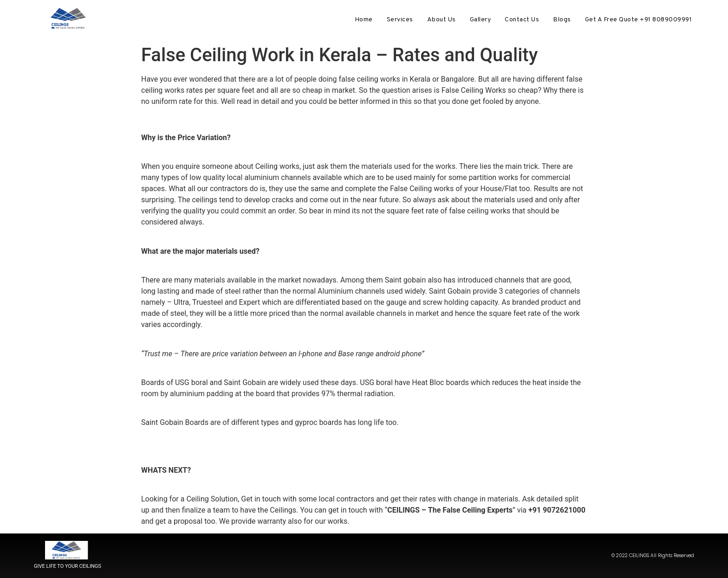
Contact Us (522, 20)
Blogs (562, 20)
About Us (442, 20)
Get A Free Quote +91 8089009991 (639, 20)
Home (364, 20)
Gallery (481, 20)
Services (400, 20)
